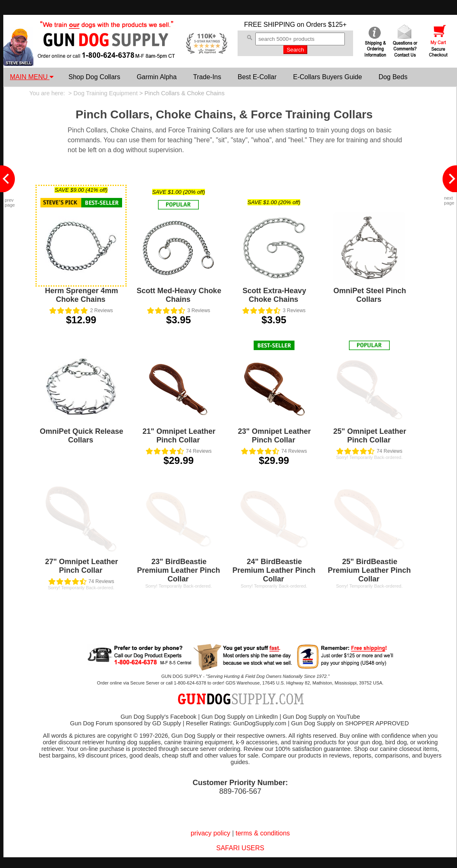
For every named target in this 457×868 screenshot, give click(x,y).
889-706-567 (240, 791)
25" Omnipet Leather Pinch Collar (370, 436)
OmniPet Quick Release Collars (82, 436)
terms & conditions (263, 833)
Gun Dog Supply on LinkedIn (239, 717)
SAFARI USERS (240, 848)
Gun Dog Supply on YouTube (321, 717)
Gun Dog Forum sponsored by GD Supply (126, 723)
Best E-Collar (257, 77)
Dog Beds (393, 77)
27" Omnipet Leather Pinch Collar (81, 566)
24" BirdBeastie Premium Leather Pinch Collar (274, 570)
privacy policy (210, 833)
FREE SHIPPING (270, 25)
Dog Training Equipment (106, 93)
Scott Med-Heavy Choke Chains (179, 295)
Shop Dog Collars (94, 77)
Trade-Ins (207, 77)
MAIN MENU (32, 77)
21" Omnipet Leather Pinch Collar (179, 436)
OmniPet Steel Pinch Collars (370, 295)
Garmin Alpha (157, 77)
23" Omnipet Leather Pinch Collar (274, 436)
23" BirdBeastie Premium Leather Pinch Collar (178, 570)
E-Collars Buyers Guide (327, 77)
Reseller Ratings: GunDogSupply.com (236, 723)
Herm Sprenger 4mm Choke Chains (81, 295)
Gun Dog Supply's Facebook (158, 717)
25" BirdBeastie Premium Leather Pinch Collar (369, 570)
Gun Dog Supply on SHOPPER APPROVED (350, 723)
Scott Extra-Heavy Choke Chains (274, 295)
